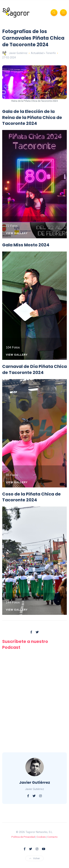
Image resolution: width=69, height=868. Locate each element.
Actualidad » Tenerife (43, 53)
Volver (34, 858)
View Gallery (17, 233)
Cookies (41, 837)
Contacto (52, 837)
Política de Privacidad (23, 837)
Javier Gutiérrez (15, 53)
